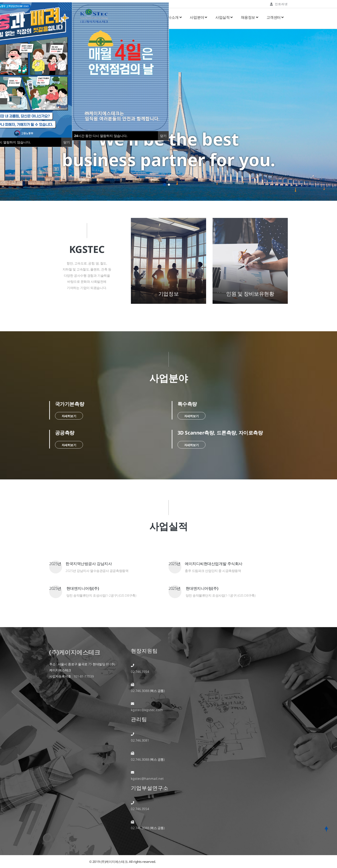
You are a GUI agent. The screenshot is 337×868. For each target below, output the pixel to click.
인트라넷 (279, 4)
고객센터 (275, 17)
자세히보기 (69, 416)
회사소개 (173, 17)
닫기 (163, 136)
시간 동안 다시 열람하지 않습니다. (101, 136)
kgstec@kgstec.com (147, 710)
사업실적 (224, 17)
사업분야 (198, 17)
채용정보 (250, 17)
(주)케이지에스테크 (75, 652)
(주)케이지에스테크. (114, 862)
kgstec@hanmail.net (147, 778)
